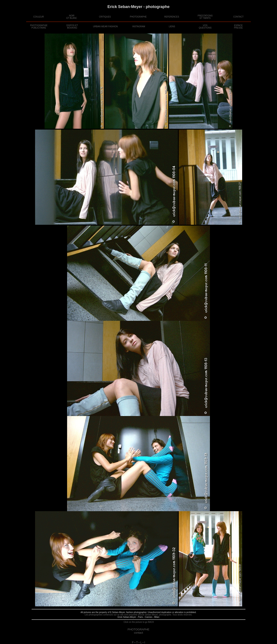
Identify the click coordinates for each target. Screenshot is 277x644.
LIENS (172, 26)
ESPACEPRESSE (238, 27)
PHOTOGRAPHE (138, 17)
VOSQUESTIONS (205, 27)
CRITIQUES (105, 17)
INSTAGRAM (139, 26)
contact (138, 633)
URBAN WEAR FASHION (105, 26)
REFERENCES (172, 17)
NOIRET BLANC (72, 17)
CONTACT (238, 17)
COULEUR (39, 17)
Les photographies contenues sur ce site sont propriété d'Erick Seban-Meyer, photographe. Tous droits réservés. (138, 615)
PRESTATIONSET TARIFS (205, 17)
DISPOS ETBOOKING (72, 27)
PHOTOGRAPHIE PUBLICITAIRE (39, 27)
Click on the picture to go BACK (139, 622)
